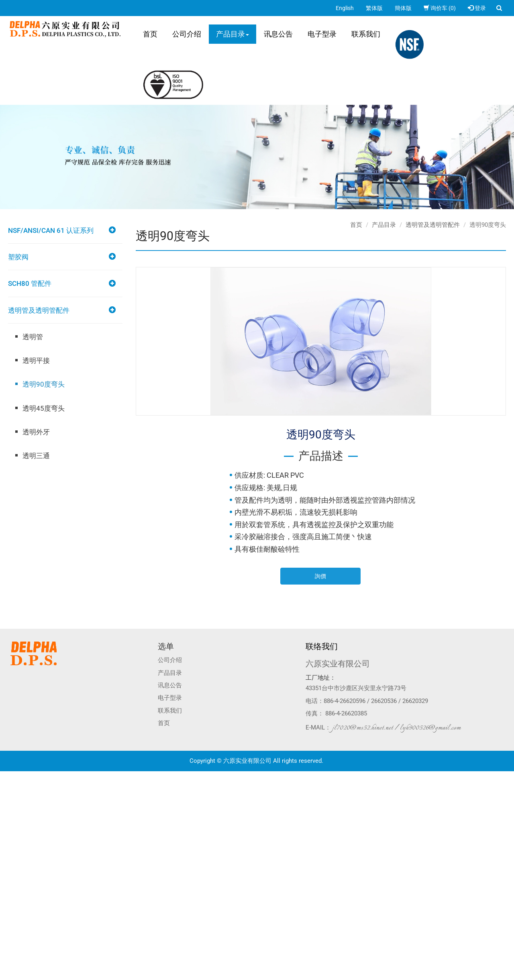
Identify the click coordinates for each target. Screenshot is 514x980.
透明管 (33, 337)
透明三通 (36, 456)
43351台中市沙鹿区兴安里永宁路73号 (356, 688)
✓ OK (128, 976)
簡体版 (403, 8)
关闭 (6, 775)
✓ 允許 (8, 791)
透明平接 (36, 361)
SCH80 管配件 (30, 283)
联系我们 (366, 34)
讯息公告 (278, 34)
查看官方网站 (40, 848)
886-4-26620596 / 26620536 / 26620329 (376, 701)
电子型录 (322, 34)
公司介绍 (187, 34)
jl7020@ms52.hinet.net (363, 728)
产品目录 (233, 34)
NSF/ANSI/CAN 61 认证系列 (51, 230)
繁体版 (374, 8)
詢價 (320, 576)
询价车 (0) (440, 8)
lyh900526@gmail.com (430, 728)
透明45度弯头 (44, 408)
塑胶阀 (18, 257)
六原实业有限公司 (338, 664)
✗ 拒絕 (8, 799)
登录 (477, 8)
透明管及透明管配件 (39, 310)
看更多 (11, 848)
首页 (150, 34)
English (345, 8)
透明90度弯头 (44, 384)
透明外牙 (36, 432)
